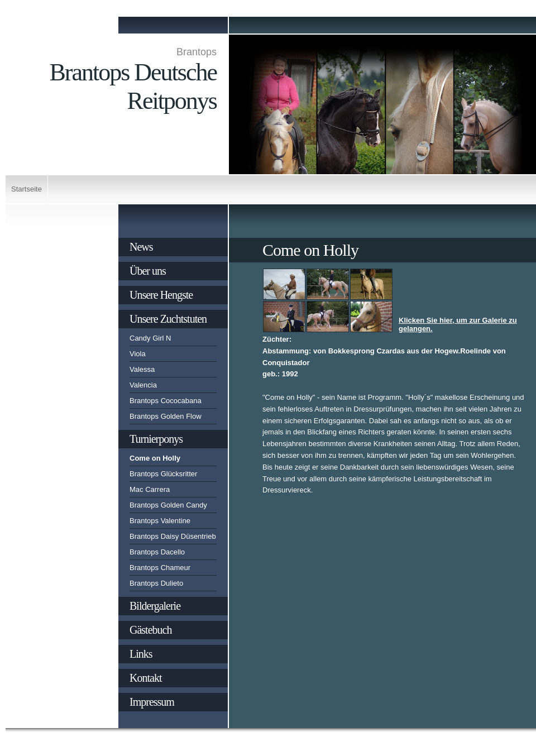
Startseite (27, 189)
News (141, 247)
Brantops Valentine (160, 521)
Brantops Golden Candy (168, 505)
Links (141, 654)
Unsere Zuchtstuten (168, 319)
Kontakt (145, 678)
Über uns (148, 271)
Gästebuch (150, 630)
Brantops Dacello (157, 552)
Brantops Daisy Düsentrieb (173, 536)
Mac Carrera (150, 489)
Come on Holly (155, 458)
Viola (138, 354)
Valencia (143, 385)
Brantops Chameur (160, 568)
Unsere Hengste (161, 295)
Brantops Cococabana (166, 401)
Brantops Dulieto (156, 583)
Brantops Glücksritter (163, 474)
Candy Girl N (150, 338)
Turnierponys (156, 439)
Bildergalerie (155, 606)
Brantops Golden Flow (166, 416)
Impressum (152, 702)
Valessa (142, 369)
